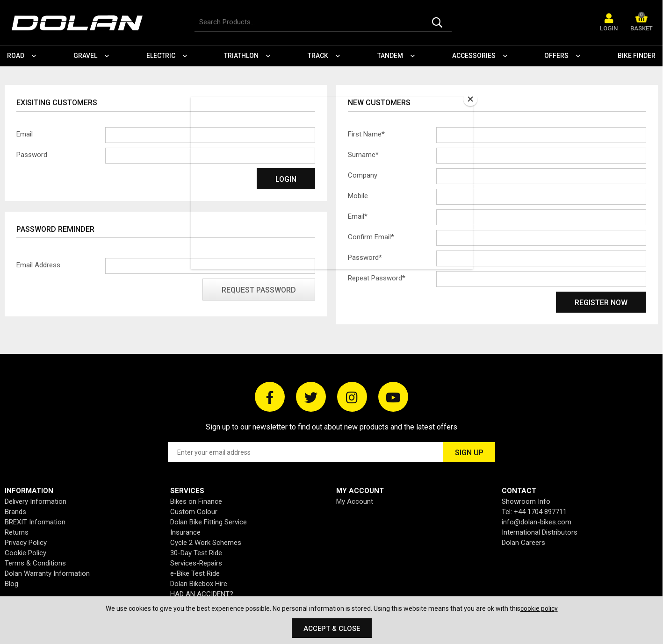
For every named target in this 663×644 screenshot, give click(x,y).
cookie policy (539, 608)
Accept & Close (332, 629)
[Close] (470, 99)
